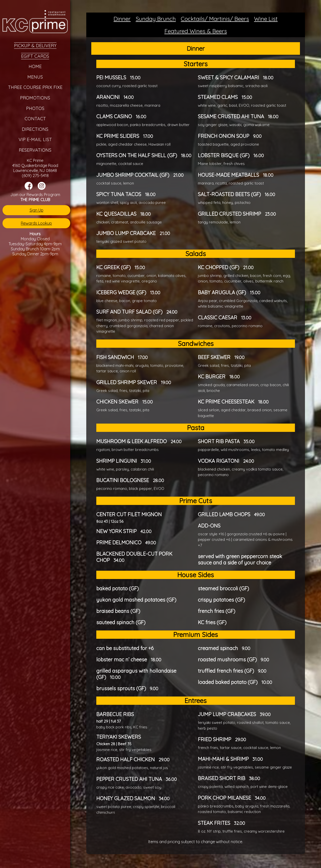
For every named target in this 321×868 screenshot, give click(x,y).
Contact (35, 119)
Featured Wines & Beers (196, 31)
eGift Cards (35, 56)
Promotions (35, 98)
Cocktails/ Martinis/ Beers (215, 19)
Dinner (122, 19)
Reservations (35, 150)
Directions (35, 129)
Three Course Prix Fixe (35, 87)
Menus (35, 77)
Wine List (266, 19)
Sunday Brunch (156, 19)
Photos (35, 108)
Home (35, 66)
